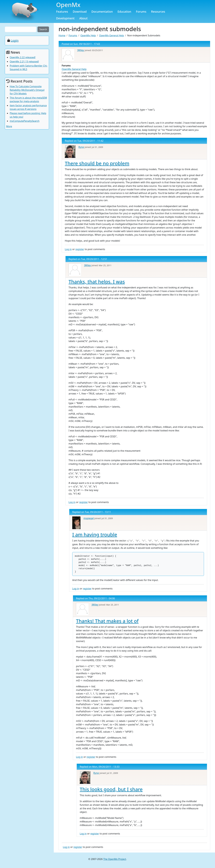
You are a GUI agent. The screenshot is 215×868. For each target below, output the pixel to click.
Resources (158, 12)
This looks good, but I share (111, 789)
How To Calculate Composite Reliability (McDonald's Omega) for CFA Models (27, 90)
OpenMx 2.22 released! (23, 57)
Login (15, 40)
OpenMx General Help (112, 35)
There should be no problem (97, 163)
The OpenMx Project (115, 859)
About (83, 18)
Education (124, 12)
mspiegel (89, 518)
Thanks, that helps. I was (97, 282)
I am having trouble (95, 535)
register (80, 249)
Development (65, 18)
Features (62, 12)
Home (62, 35)
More (9, 126)
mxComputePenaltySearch (25, 121)
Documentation (102, 12)
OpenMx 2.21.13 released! (24, 62)
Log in (68, 249)
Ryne (81, 147)
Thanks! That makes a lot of (107, 621)
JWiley (81, 50)
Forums (141, 12)
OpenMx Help (88, 35)
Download (80, 12)
